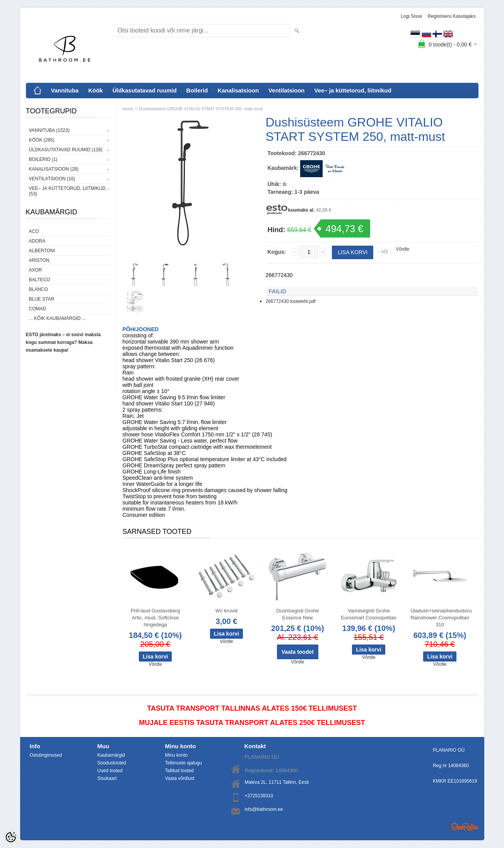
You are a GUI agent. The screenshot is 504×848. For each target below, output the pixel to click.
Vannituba (65, 90)
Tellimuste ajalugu (184, 763)
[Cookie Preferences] (11, 837)
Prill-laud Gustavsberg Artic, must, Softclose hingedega (155, 618)
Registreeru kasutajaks (451, 16)
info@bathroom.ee (264, 809)
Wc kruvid (226, 611)
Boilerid (197, 90)
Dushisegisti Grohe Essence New (297, 614)
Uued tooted (110, 771)
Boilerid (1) (43, 159)
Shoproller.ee (465, 827)
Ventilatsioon (286, 90)
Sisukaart (107, 778)
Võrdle (403, 249)
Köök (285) (42, 140)
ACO (34, 231)
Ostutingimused (46, 755)
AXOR (36, 270)
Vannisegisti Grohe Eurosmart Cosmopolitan (369, 614)
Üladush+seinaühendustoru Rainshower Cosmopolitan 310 (441, 618)
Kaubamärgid (111, 755)
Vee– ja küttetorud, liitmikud (353, 90)
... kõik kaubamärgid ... (57, 318)
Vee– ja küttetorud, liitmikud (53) (67, 191)
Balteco (40, 280)
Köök (96, 90)
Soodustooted (112, 763)
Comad (38, 309)
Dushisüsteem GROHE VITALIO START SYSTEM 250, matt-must (201, 109)
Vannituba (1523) (49, 130)
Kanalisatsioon (238, 90)
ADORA (37, 241)
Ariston (39, 260)
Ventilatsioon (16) (52, 179)
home (128, 109)
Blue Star (42, 299)
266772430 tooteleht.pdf (291, 301)
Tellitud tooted (179, 771)
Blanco (38, 289)
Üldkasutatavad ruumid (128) (66, 150)
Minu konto (177, 755)
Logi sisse (411, 16)
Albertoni (42, 251)
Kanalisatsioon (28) (54, 169)
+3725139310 (259, 796)
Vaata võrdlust (180, 778)
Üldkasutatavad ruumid (145, 90)
